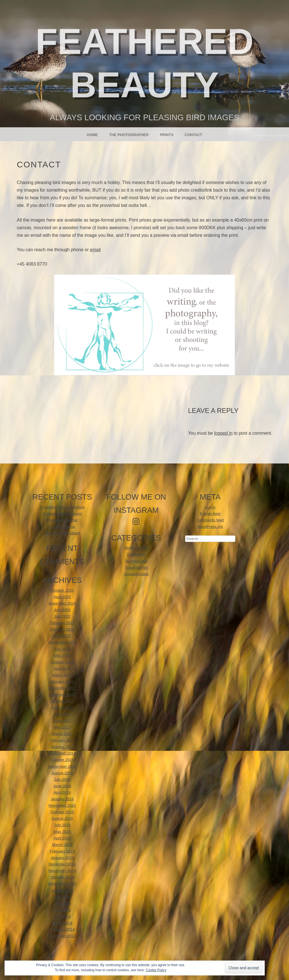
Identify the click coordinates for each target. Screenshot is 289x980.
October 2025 (62, 590)
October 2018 (62, 662)
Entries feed (210, 514)
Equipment (136, 554)
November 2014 (62, 871)
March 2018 (62, 675)
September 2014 (62, 884)
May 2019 (62, 656)
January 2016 (62, 799)
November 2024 (62, 603)
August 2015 (62, 818)
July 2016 (62, 779)
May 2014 (62, 910)
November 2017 (62, 694)
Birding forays (136, 548)
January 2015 (62, 858)
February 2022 (62, 623)
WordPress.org (210, 527)
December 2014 (62, 864)
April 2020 (62, 636)
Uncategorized (136, 574)
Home (92, 135)
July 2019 (62, 649)
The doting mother (62, 520)
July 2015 (62, 825)
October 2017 (62, 701)
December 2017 (62, 688)
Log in (210, 507)
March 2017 (62, 734)
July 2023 (62, 610)
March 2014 (62, 923)
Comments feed (210, 520)
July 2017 (62, 714)
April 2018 (62, 669)
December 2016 (62, 753)
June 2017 (62, 721)
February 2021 (62, 629)
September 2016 (62, 766)
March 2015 (62, 845)
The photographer (129, 135)
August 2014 (62, 890)
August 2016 (62, 773)
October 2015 (62, 812)
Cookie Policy (156, 970)
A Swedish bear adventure (62, 507)
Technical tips (136, 561)
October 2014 (62, 877)
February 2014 (62, 929)
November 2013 (62, 936)
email (95, 250)
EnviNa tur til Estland (62, 533)
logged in (223, 433)
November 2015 (62, 805)
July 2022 (62, 616)
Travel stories (136, 567)
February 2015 (62, 851)
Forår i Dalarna (62, 527)
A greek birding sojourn (62, 514)
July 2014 (62, 897)
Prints (167, 135)
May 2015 (62, 832)
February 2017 (62, 740)
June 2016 (62, 786)
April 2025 (62, 597)
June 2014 (62, 903)
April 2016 (62, 792)
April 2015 (62, 838)
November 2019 (62, 642)
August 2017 (62, 708)
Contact (193, 135)
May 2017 (62, 727)
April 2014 (62, 916)
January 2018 (62, 682)
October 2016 (62, 760)
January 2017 (62, 747)
